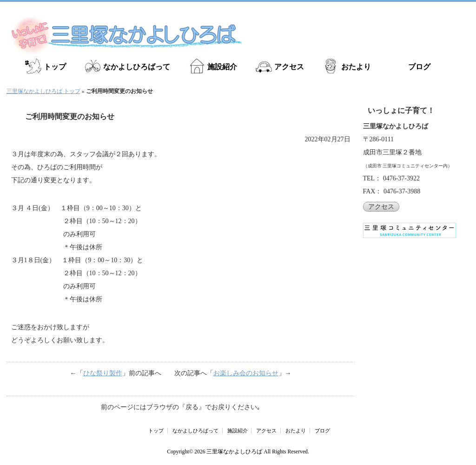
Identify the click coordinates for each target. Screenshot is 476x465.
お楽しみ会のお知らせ (246, 373)
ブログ (419, 67)
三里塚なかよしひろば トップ (43, 91)
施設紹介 (222, 67)
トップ (55, 67)
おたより (356, 67)
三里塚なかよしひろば (234, 452)
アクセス (289, 67)
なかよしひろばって (137, 67)
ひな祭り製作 (103, 373)
